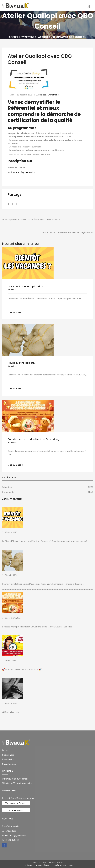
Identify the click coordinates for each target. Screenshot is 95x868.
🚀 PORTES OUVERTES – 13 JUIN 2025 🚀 (22, 669)
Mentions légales (42, 865)
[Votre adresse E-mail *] (16, 803)
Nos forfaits (8, 759)
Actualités (41, 95)
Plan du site (27, 865)
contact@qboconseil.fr (24, 172)
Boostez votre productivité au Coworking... (34, 439)
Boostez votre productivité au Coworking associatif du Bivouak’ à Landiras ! (38, 627)
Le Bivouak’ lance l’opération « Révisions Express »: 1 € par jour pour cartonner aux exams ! (44, 541)
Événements (28, 37)
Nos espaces (8, 755)
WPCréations (69, 865)
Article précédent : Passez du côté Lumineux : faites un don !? (31, 220)
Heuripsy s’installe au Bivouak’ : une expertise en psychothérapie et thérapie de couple (43, 584)
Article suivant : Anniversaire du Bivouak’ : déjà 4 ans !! (67, 233)
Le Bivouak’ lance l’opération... (26, 286)
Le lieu (5, 750)
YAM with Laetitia (10, 712)
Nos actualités (9, 764)
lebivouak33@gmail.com (14, 835)
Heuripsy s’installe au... (22, 363)
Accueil (14, 37)
